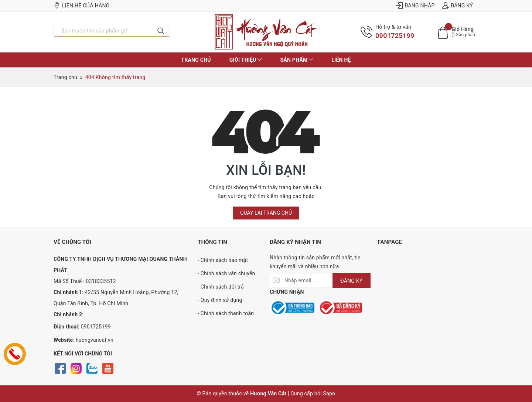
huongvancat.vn (95, 340)
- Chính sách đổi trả (221, 287)
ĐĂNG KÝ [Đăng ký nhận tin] (351, 281)
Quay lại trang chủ (266, 213)
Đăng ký (458, 6)
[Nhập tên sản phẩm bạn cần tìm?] (103, 31)
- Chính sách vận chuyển (226, 273)
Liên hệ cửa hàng (81, 6)
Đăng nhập (415, 6)
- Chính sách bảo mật (223, 260)
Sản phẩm (296, 60)
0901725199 (395, 36)
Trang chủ (196, 60)
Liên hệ (341, 60)
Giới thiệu (246, 60)
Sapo (329, 394)
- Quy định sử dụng (220, 300)
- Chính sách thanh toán (226, 313)
